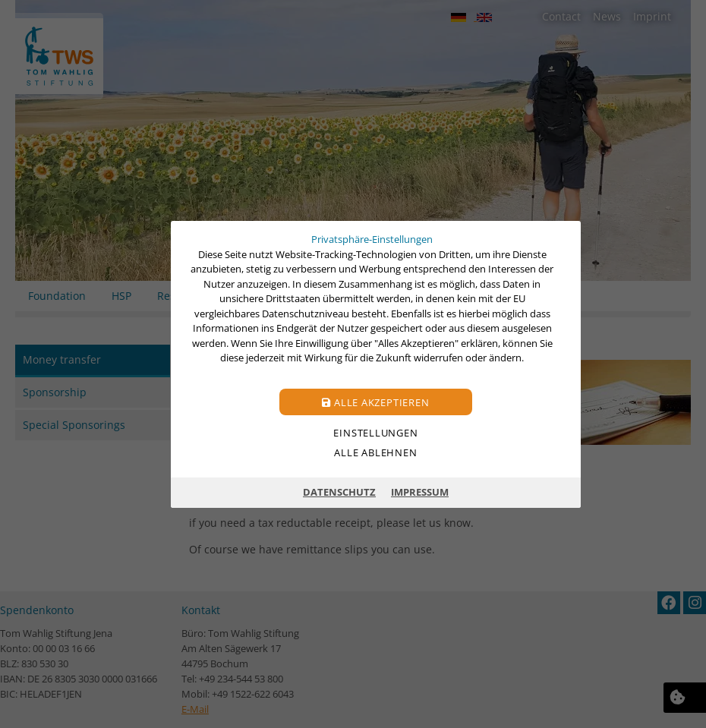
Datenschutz (339, 492)
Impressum (420, 492)
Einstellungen (375, 432)
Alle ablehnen (375, 452)
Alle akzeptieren (375, 402)
